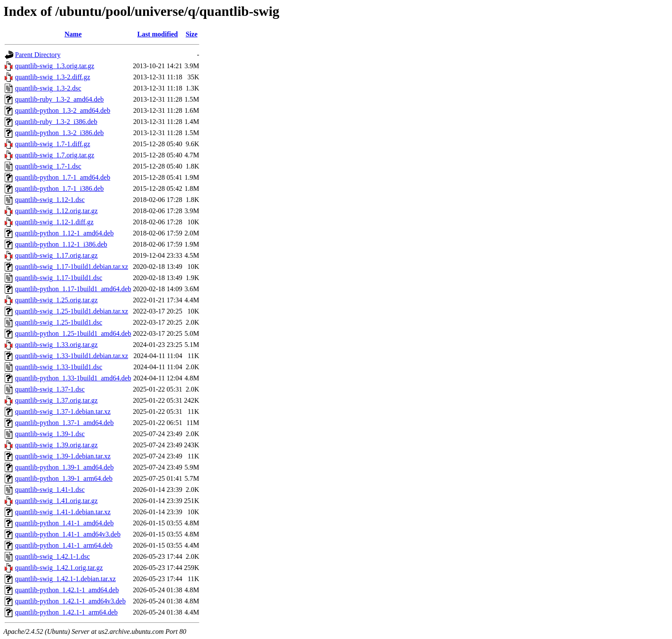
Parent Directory (38, 55)
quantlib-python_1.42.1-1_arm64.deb (66, 612)
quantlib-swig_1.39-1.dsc (50, 434)
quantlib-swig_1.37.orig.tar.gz (56, 400)
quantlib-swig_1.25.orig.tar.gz (56, 300)
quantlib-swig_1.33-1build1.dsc (59, 367)
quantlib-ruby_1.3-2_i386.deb (56, 122)
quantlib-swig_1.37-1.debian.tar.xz (63, 411)
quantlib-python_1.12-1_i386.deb (61, 244)
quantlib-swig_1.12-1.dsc (50, 200)
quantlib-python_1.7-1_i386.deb (59, 188)
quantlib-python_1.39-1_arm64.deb (64, 478)
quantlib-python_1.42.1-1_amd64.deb (67, 590)
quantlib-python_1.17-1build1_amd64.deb (73, 289)
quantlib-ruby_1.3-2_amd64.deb (59, 99)
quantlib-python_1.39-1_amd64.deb (64, 467)
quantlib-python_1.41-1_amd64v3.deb (68, 534)
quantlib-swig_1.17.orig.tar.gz (56, 255)
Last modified (157, 34)
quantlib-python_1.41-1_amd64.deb (64, 523)
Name (73, 34)
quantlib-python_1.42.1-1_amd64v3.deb (70, 601)
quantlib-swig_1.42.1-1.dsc (52, 556)
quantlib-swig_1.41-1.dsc (50, 490)
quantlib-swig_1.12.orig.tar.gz (56, 211)
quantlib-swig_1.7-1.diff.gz (52, 144)
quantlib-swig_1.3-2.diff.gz (52, 77)
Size (192, 34)
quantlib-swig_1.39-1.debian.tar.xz (63, 456)
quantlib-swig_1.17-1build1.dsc (59, 278)
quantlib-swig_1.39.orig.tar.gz (56, 445)
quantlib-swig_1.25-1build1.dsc (59, 322)
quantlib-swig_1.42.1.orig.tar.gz (59, 568)
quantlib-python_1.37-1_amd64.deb (64, 423)
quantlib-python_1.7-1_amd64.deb (63, 177)
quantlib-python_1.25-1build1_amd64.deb (73, 333)
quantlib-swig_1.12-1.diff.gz (54, 222)
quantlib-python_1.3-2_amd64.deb (63, 110)
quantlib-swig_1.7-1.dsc (48, 166)
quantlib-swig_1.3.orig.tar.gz (55, 66)
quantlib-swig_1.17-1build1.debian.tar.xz (72, 267)
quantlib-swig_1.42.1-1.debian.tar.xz (65, 579)
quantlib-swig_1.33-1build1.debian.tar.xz (72, 356)
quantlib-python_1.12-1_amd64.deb (64, 233)
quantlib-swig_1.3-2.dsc (48, 88)
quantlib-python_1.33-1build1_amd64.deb (73, 378)
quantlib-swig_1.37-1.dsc (50, 389)
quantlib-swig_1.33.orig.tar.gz (56, 345)
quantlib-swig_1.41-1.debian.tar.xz (63, 512)
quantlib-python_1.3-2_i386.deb (59, 133)
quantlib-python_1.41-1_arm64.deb (64, 545)
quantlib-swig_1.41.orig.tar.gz (56, 501)
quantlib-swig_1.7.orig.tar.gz (55, 155)
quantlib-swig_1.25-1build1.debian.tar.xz (72, 311)
